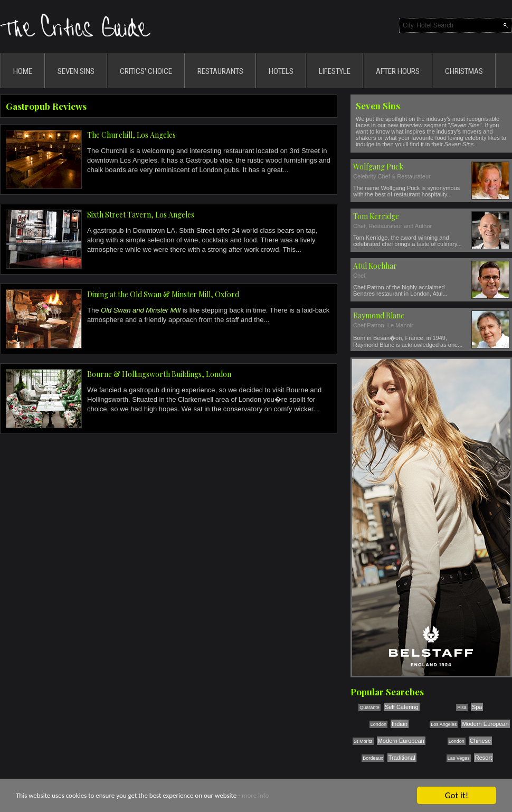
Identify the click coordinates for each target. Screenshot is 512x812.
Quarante (369, 707)
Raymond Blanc (379, 315)
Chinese (480, 741)
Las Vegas (459, 758)
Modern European (485, 724)
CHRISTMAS (464, 71)
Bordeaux (373, 758)
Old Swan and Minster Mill (141, 310)
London (378, 724)
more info (255, 796)
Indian (400, 724)
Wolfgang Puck (378, 167)
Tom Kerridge (376, 216)
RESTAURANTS (220, 71)
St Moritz (363, 741)
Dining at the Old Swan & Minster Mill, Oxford (163, 294)
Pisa (462, 707)
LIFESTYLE (335, 71)
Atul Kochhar (375, 266)
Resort (483, 758)
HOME (23, 71)
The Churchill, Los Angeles (131, 135)
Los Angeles (444, 724)
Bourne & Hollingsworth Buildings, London (159, 374)
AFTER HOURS (398, 71)
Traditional (402, 758)
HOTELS (281, 71)
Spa (477, 707)
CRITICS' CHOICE (146, 71)
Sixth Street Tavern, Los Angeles (141, 215)
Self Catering (402, 707)
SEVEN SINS (76, 71)
